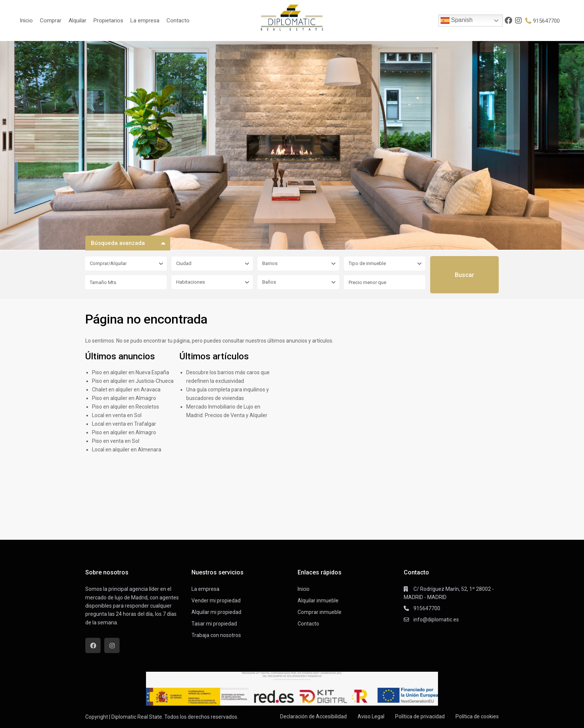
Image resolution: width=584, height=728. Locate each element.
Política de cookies (477, 716)
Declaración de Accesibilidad (313, 716)
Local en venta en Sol (117, 415)
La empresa (145, 21)
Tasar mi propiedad (214, 624)
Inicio (26, 21)
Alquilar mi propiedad (216, 612)
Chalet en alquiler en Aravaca (126, 390)
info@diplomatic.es (436, 620)
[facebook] (508, 21)
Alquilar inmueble (318, 601)
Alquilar (77, 21)
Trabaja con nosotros (216, 635)
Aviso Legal (371, 716)
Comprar (51, 21)
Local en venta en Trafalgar (124, 424)
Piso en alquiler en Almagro (124, 398)
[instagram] (519, 21)
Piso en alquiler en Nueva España (131, 372)
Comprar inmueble (320, 612)
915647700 (546, 21)
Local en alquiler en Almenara (127, 450)
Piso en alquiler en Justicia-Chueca (133, 381)
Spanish (457, 21)
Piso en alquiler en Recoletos (126, 407)
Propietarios (108, 21)
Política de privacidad (420, 716)
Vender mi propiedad (216, 601)
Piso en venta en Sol (116, 441)
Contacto (178, 21)
